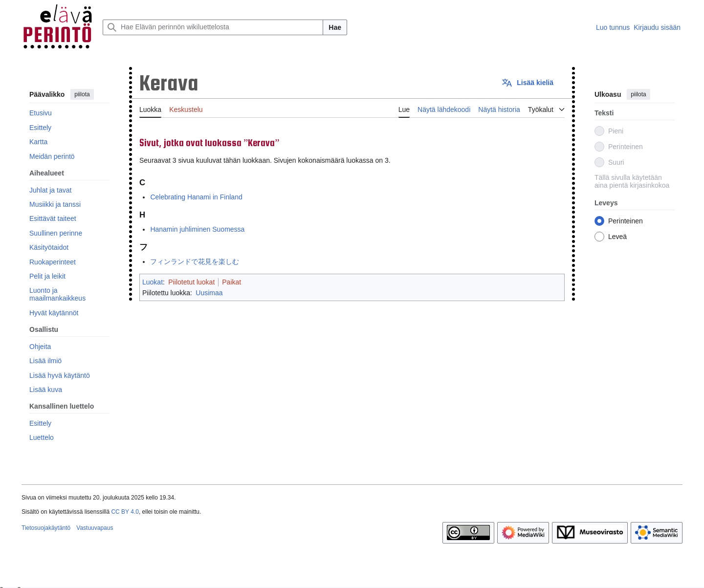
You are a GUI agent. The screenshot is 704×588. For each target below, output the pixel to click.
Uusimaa (209, 293)
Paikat (231, 282)
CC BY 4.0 (125, 512)
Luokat (153, 282)
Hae (335, 27)
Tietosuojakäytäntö (46, 528)
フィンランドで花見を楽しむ (195, 261)
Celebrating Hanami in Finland (196, 197)
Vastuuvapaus (95, 528)
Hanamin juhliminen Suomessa (197, 229)
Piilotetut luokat (191, 282)
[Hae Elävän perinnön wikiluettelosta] (213, 27)
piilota (82, 94)
